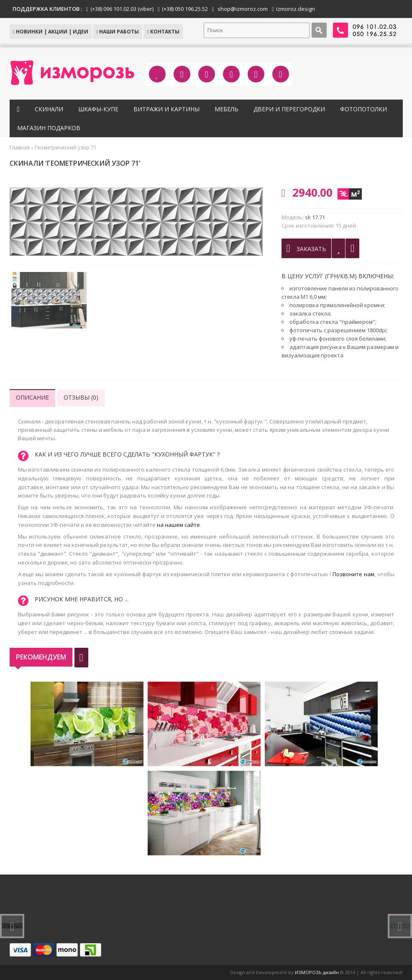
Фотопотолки (363, 109)
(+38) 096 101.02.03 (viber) (122, 9)
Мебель (226, 109)
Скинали (49, 109)
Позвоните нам (353, 574)
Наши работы (118, 32)
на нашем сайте (178, 525)
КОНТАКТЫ (163, 32)
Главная (20, 148)
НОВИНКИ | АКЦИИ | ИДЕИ (51, 32)
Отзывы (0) (81, 397)
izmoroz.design (296, 9)
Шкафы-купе (98, 109)
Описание (32, 397)
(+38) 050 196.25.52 (185, 9)
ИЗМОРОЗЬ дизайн (317, 972)
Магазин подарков (49, 128)
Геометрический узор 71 (66, 148)
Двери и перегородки (289, 109)
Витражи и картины (166, 109)
